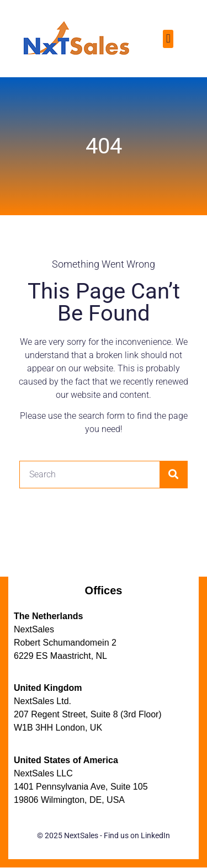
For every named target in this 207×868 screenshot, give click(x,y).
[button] (168, 39)
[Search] (173, 475)
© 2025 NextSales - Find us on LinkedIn (104, 835)
